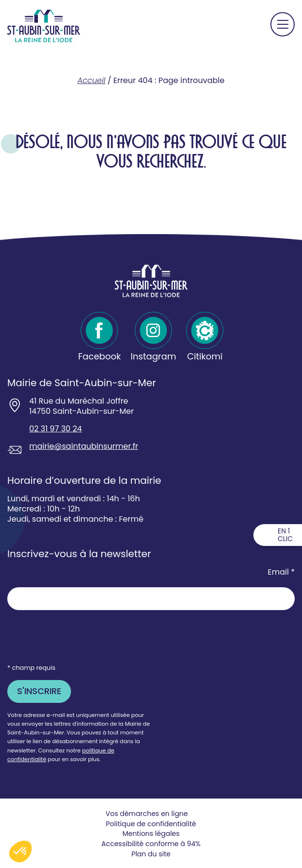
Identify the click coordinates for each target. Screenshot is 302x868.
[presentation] (81, 636)
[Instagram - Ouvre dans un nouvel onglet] (154, 337)
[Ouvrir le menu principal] (283, 24)
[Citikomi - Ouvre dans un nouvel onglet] (205, 337)
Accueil (91, 80)
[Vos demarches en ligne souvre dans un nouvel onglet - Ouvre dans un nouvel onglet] (151, 814)
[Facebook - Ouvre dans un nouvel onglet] (100, 337)
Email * (281, 572)
